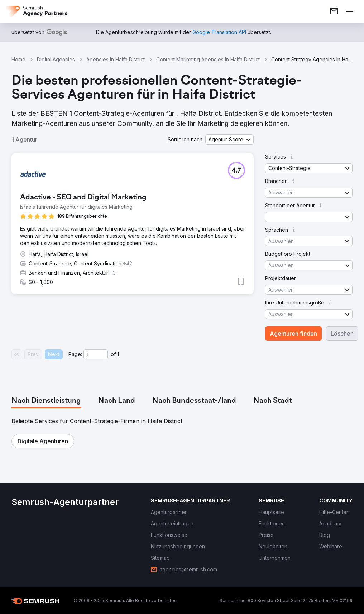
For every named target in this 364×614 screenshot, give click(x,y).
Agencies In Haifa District (116, 59)
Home (18, 59)
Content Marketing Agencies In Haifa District (208, 59)
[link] (334, 11)
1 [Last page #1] (118, 354)
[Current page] (96, 354)
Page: (75, 354)
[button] (229, 140)
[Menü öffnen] (350, 11)
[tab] (46, 401)
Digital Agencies (56, 59)
